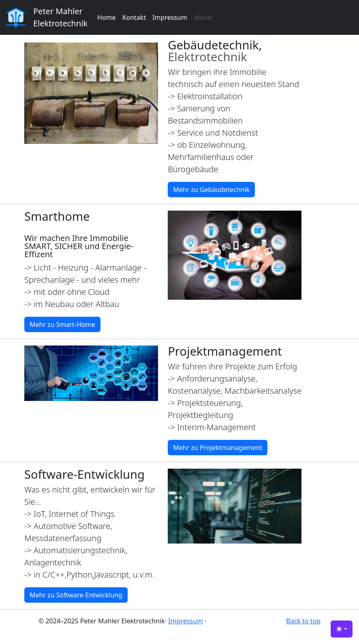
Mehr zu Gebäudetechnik (211, 190)
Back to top (303, 621)
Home (107, 17)
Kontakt (134, 17)
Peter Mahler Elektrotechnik (60, 17)
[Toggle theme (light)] (342, 629)
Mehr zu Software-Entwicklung (76, 595)
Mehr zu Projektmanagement (218, 448)
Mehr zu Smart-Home (62, 324)
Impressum (170, 17)
